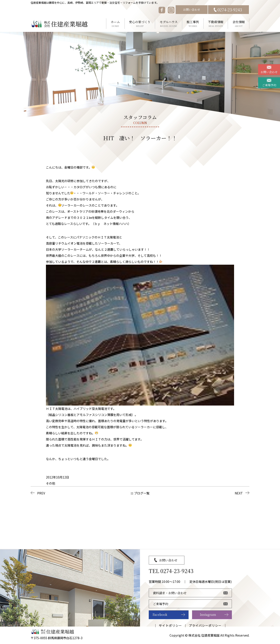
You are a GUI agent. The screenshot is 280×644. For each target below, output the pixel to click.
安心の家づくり (140, 24)
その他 (51, 483)
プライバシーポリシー (205, 625)
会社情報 (239, 24)
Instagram (208, 615)
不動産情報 (216, 24)
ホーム (115, 24)
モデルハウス (169, 24)
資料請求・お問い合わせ (170, 593)
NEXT (239, 493)
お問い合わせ (192, 9)
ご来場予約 (269, 85)
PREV (41, 493)
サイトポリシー (170, 625)
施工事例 (193, 24)
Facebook (160, 615)
